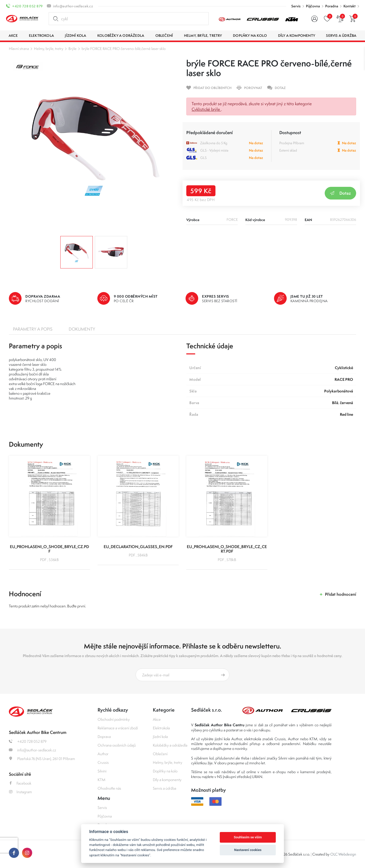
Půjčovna (313, 6)
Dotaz (340, 193)
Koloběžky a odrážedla (170, 745)
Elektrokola (161, 728)
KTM (102, 780)
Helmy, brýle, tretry (49, 49)
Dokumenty (82, 329)
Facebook (20, 783)
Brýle (72, 49)
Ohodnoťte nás (109, 788)
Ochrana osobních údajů (117, 745)
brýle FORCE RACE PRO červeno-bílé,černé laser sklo (124, 49)
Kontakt (350, 6)
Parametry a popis (33, 329)
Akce (157, 719)
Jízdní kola (160, 737)
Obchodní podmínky (114, 719)
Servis (296, 6)
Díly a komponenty (167, 780)
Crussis (103, 762)
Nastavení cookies (248, 850)
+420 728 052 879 (27, 6)
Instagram (20, 792)
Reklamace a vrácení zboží (118, 728)
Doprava (104, 737)
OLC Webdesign (343, 854)
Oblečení (160, 754)
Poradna (332, 6)
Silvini (102, 771)
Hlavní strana (19, 49)
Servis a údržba (165, 788)
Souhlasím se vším (248, 837)
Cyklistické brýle (206, 109)
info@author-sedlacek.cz (73, 6)
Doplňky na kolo (165, 771)
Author (103, 754)
